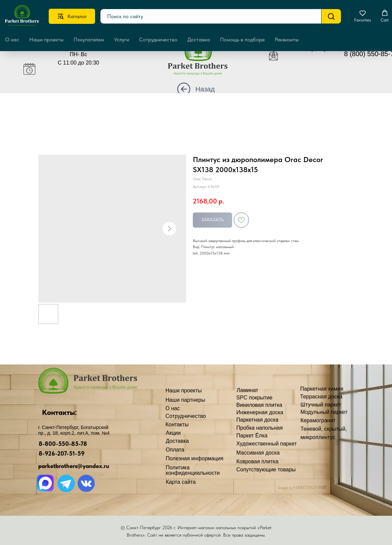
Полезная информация (195, 458)
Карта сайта (181, 482)
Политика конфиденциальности (193, 470)
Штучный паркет (321, 405)
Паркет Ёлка (252, 436)
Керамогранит (318, 420)
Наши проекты (46, 40)
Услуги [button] (122, 40)
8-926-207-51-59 (62, 453)
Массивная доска (258, 453)
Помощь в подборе (242, 40)
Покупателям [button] (89, 40)
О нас (173, 408)
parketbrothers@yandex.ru (74, 466)
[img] (203, 59)
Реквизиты (287, 40)
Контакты (177, 424)
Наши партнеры (185, 400)
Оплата (175, 450)
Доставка (199, 40)
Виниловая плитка (259, 405)
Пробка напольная (260, 428)
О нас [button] (12, 40)
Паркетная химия (322, 389)
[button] (362, 16)
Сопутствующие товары (266, 470)
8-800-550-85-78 (63, 444)
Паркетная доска (258, 420)
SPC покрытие (254, 398)
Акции (173, 433)
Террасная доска (321, 397)
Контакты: (59, 412)
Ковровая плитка (257, 461)
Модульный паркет (324, 412)
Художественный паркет (267, 444)
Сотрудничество (158, 40)
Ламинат (248, 390)
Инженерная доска (260, 412)
